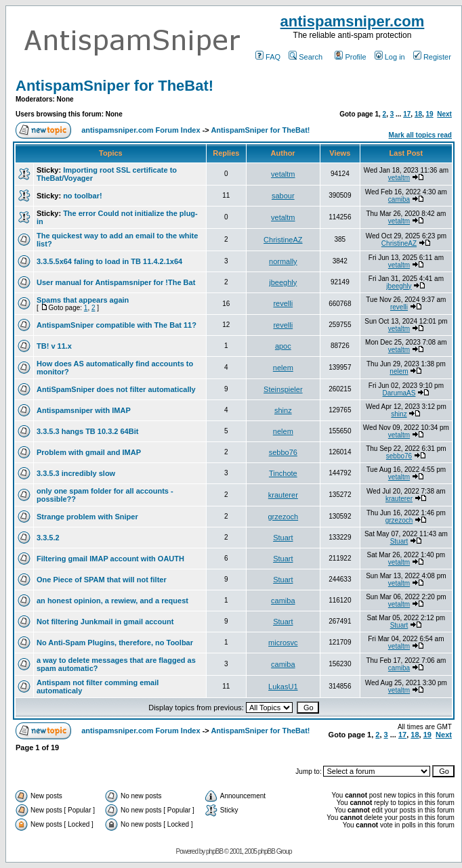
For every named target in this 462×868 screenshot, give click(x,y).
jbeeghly (283, 282)
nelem (283, 368)
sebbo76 (283, 452)
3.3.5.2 (48, 538)
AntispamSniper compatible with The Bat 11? (117, 325)
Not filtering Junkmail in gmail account (105, 622)
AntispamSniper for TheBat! (114, 86)
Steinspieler (283, 389)
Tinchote (283, 473)
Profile (350, 57)
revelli (283, 303)
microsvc (283, 643)
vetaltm (283, 174)
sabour (283, 196)
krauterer (283, 495)
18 (418, 114)
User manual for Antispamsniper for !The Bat (116, 282)
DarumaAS (399, 393)
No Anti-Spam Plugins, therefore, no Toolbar (115, 643)
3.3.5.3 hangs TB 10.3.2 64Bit (87, 431)
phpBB (214, 851)
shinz (283, 410)
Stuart (283, 538)
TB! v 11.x (54, 346)
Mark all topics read (420, 135)
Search (306, 57)
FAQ (268, 57)
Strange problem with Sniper (87, 517)
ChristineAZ (283, 240)
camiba (399, 199)
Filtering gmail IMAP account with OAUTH (110, 559)
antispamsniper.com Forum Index (141, 130)
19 (430, 114)
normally (283, 261)
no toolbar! (82, 196)
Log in (390, 57)
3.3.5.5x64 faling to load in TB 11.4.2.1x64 (109, 261)
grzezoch (283, 517)
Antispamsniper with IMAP (84, 410)
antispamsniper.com (353, 21)
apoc (283, 346)
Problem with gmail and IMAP (89, 452)
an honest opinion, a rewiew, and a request (112, 601)
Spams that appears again (83, 300)
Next (444, 114)
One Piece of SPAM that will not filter (102, 580)
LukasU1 (283, 687)
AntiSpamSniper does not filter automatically (116, 389)
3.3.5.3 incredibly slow (76, 473)
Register (432, 57)
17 (407, 114)
